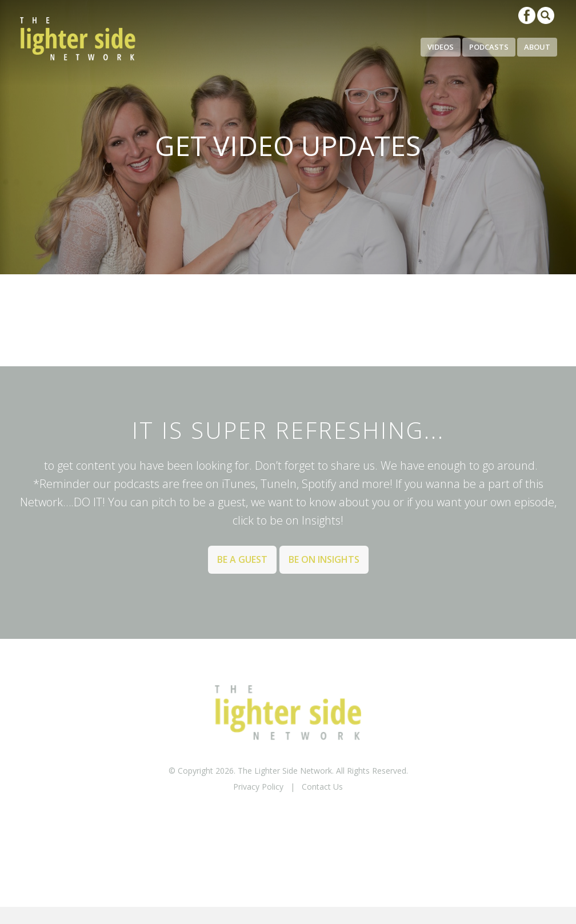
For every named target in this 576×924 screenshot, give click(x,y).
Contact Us (322, 787)
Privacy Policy (258, 787)
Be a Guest (242, 559)
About (537, 47)
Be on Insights (324, 559)
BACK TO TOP (288, 816)
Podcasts (489, 47)
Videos (441, 47)
